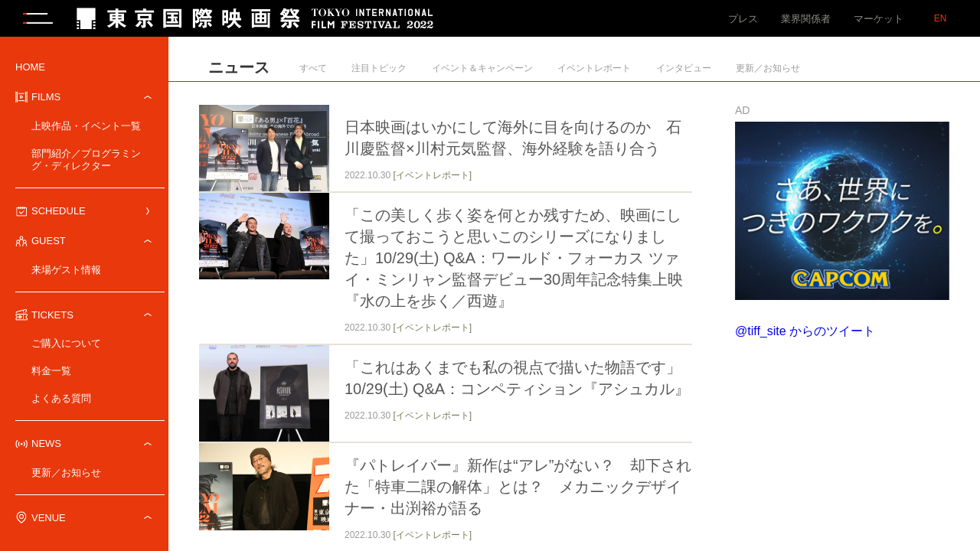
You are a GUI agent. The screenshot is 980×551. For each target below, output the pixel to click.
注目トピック (379, 70)
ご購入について (66, 345)
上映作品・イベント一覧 (86, 127)
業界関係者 (806, 19)
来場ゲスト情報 (66, 271)
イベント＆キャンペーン (482, 70)
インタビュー (684, 70)
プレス (743, 19)
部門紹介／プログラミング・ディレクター (86, 161)
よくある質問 (61, 400)
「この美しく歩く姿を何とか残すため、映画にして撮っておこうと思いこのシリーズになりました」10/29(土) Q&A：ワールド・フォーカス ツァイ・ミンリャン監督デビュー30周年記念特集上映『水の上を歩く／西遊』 (514, 259)
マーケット (879, 19)
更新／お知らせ (66, 474)
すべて (313, 70)
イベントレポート (594, 70)
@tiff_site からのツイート (805, 333)
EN (941, 18)
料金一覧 (51, 372)
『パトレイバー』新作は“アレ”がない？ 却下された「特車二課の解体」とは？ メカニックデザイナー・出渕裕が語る (518, 489)
